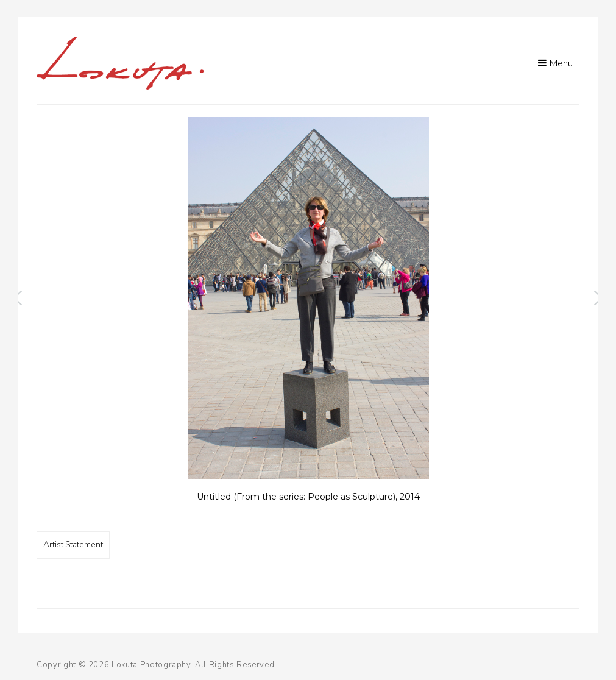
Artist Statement (73, 544)
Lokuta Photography (151, 665)
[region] (308, 316)
